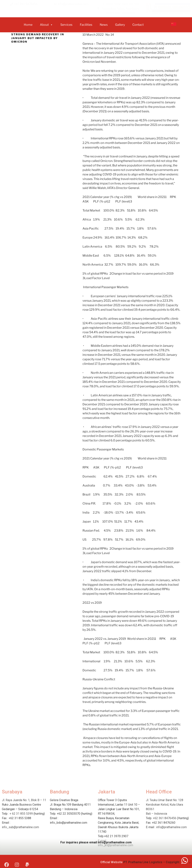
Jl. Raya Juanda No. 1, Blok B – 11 (24, 835)
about (46, 25)
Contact (138, 25)
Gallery (120, 25)
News (104, 25)
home (28, 25)
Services (66, 25)
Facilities (86, 25)
